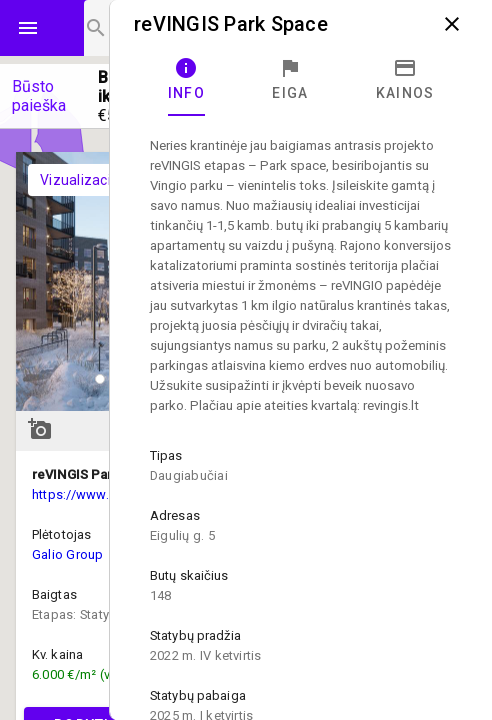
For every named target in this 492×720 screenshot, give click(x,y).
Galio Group (68, 554)
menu (28, 28)
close (452, 24)
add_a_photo (40, 429)
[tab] (186, 80)
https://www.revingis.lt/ (102, 494)
